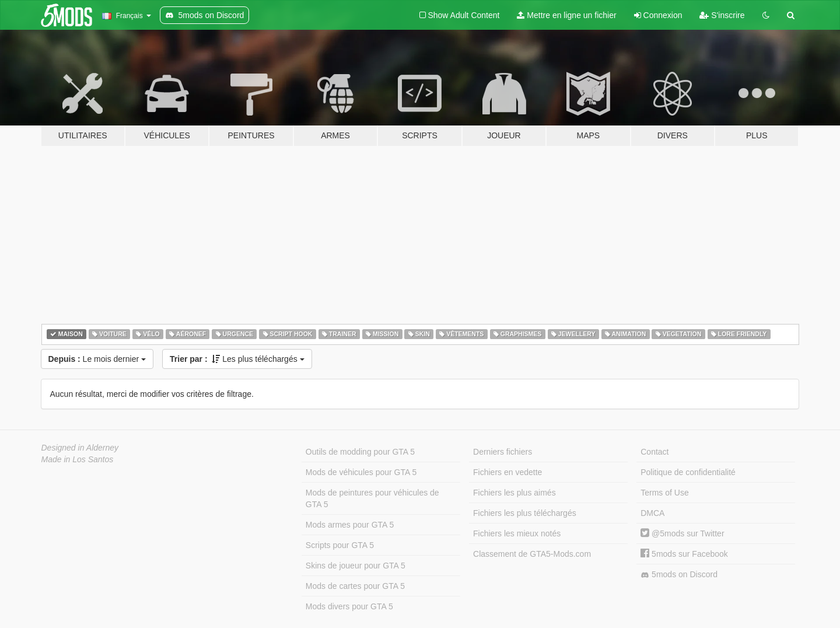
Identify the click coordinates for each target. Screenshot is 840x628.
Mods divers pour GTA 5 (349, 606)
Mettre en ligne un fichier (566, 15)
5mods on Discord (679, 575)
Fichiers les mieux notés (517, 533)
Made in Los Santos (78, 459)
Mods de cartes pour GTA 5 (355, 586)
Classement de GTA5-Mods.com (532, 554)
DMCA (652, 513)
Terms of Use (664, 493)
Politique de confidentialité (688, 472)
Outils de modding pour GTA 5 (360, 452)
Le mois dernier (97, 359)
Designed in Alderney (80, 448)
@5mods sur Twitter (682, 533)
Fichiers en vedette (508, 472)
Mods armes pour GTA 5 (350, 525)
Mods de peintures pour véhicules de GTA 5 (372, 498)
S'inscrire (722, 15)
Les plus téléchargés (237, 359)
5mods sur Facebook (684, 554)
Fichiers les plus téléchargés (525, 513)
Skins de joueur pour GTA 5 (356, 566)
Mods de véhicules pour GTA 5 (361, 472)
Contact (654, 452)
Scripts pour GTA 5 (340, 545)
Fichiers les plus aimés (514, 493)
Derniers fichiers (503, 452)
